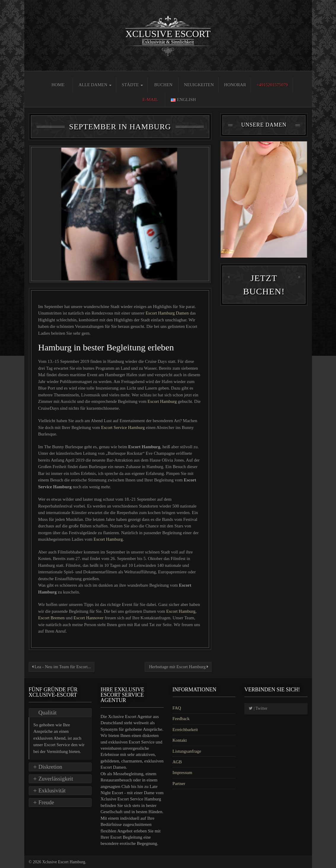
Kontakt (180, 740)
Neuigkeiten (199, 85)
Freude (46, 802)
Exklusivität (52, 790)
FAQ (177, 708)
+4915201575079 (272, 85)
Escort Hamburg (162, 401)
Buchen (163, 85)
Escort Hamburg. (109, 539)
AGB (177, 762)
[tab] (60, 713)
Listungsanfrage (187, 751)
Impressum (183, 773)
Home (58, 85)
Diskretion (50, 767)
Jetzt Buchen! (264, 289)
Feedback (181, 719)
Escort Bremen (52, 618)
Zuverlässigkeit (56, 779)
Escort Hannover (89, 618)
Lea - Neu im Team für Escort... (62, 667)
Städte (132, 85)
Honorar (235, 85)
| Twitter (258, 708)
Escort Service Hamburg (124, 427)
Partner (179, 784)
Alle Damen (95, 85)
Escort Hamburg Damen (167, 313)
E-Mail (151, 100)
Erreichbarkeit (185, 730)
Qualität (48, 713)
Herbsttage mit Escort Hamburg (178, 667)
